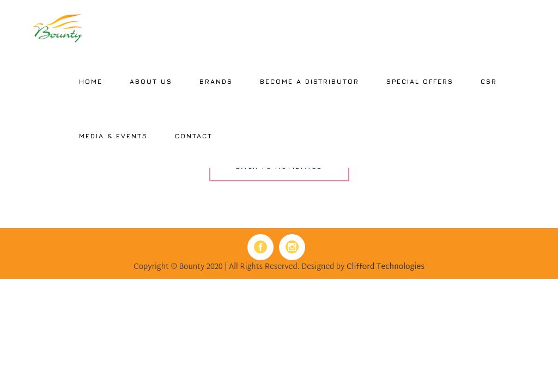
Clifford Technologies (386, 267)
